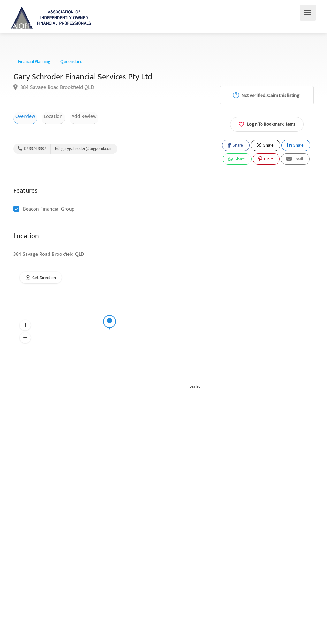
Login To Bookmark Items (267, 124)
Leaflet (195, 389)
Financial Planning (34, 62)
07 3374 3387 (32, 150)
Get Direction (44, 280)
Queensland (72, 62)
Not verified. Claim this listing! (267, 96)
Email (295, 159)
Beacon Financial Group (49, 211)
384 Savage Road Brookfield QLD (54, 88)
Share (235, 145)
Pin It (266, 159)
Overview (23, 116)
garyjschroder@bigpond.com (84, 150)
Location (47, 116)
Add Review (74, 116)
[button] (25, 327)
